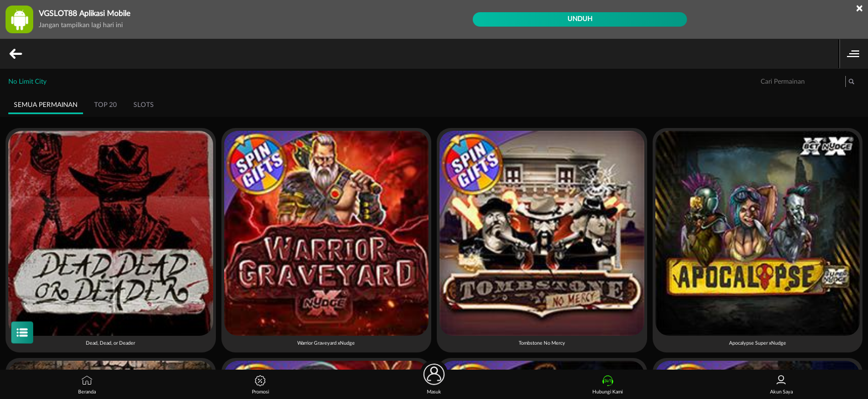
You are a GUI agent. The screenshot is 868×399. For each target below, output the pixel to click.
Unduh (580, 19)
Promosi (260, 385)
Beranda (87, 385)
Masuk (434, 382)
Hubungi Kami (608, 385)
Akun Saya (781, 385)
